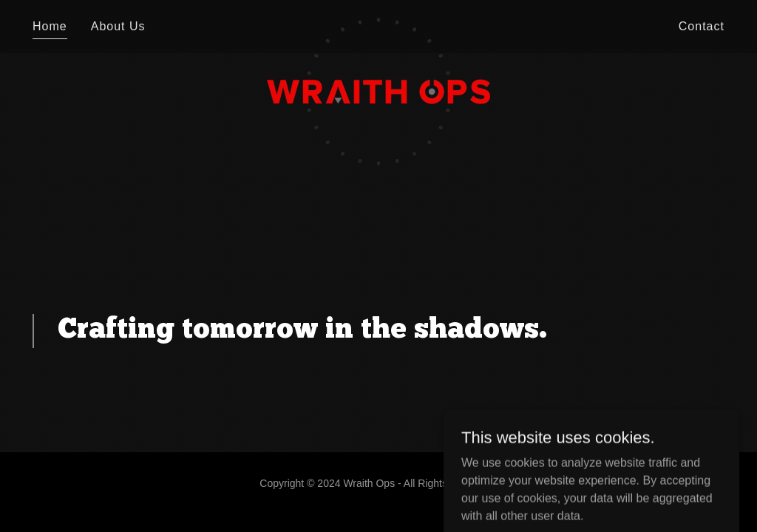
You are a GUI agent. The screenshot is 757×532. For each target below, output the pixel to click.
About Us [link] (118, 26)
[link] (378, 24)
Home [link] (50, 26)
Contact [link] (702, 26)
